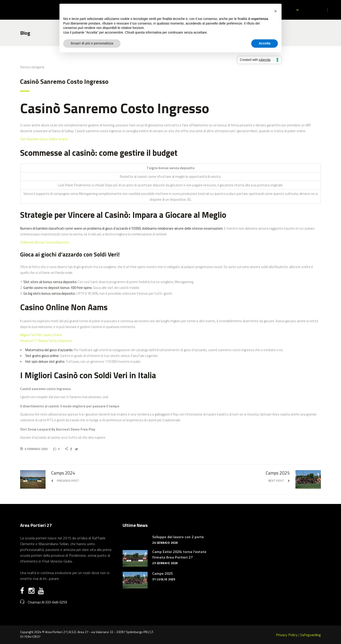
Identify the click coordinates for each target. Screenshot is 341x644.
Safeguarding (310, 635)
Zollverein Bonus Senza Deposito (45, 242)
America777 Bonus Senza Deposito (46, 341)
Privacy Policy (287, 635)
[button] (276, 11)
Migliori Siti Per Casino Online (41, 335)
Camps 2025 (163, 573)
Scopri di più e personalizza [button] (92, 43)
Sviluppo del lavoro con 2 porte (178, 537)
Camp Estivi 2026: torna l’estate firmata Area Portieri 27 (179, 554)
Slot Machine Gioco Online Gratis (44, 139)
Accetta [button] (265, 43)
